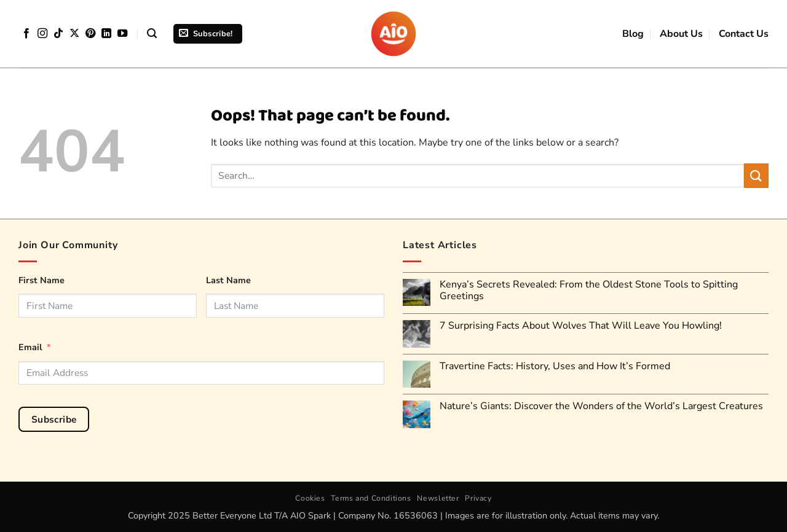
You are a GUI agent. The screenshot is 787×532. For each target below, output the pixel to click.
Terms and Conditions (371, 498)
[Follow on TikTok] (58, 34)
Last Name (228, 280)
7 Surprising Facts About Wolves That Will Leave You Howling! (581, 326)
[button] (152, 33)
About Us (681, 34)
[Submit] (756, 175)
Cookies (310, 498)
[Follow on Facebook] (26, 34)
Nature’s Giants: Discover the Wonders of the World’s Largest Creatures (601, 406)
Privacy (478, 498)
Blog (633, 34)
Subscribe (54, 419)
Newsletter (438, 498)
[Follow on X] (74, 34)
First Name (42, 280)
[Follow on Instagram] (42, 34)
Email (30, 347)
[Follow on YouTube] (122, 34)
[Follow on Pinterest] (90, 34)
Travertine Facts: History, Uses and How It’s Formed (555, 366)
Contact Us (744, 34)
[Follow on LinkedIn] (106, 34)
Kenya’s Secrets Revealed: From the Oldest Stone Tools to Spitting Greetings (589, 291)
